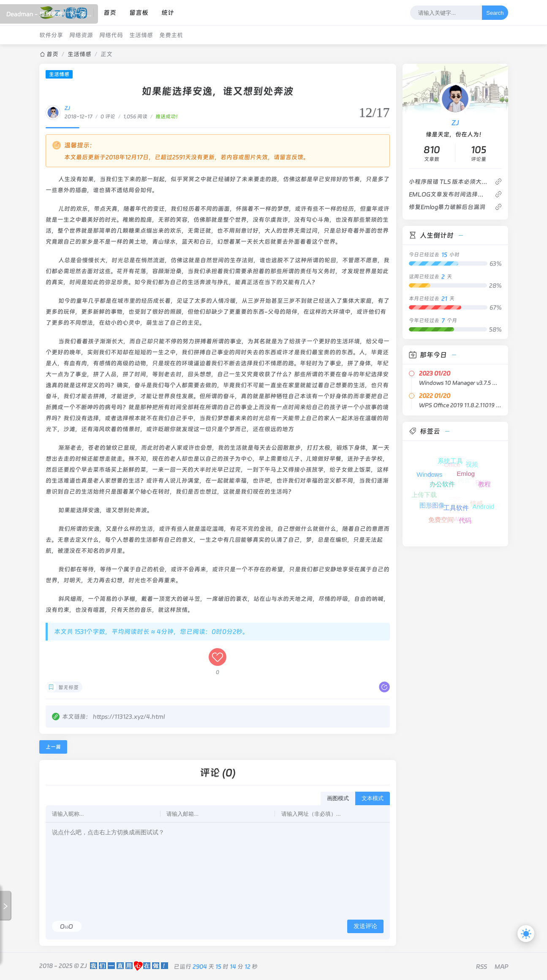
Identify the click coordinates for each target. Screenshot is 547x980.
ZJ (67, 108)
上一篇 (53, 747)
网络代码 (111, 35)
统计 (168, 13)
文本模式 (373, 798)
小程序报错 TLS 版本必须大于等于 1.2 (448, 182)
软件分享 (51, 35)
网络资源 (81, 35)
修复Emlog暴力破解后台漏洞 (447, 207)
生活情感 (141, 35)
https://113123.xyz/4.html (129, 717)
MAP (501, 966)
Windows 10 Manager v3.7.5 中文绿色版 (460, 383)
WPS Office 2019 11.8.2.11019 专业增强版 (460, 405)
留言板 (139, 13)
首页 (110, 13)
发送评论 (365, 926)
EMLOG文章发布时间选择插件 (448, 194)
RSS (482, 966)
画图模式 (338, 798)
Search (495, 13)
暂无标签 (68, 687)
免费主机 (171, 35)
